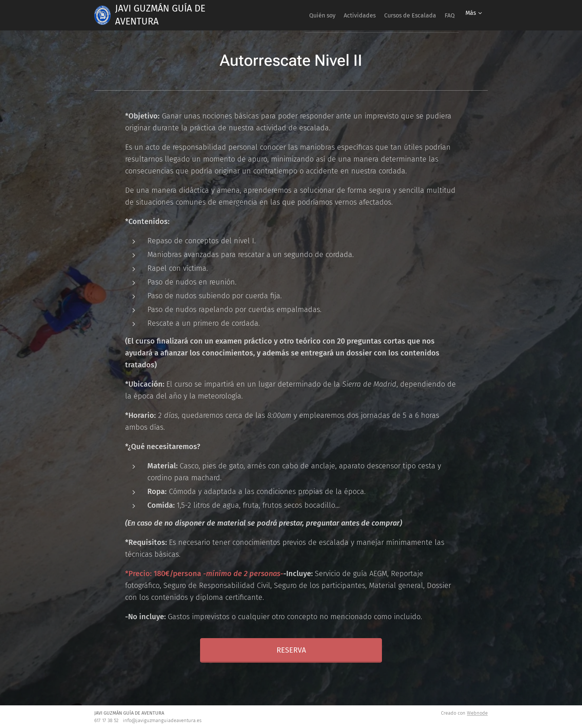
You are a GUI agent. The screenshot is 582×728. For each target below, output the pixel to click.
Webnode (477, 713)
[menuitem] (305, 15)
